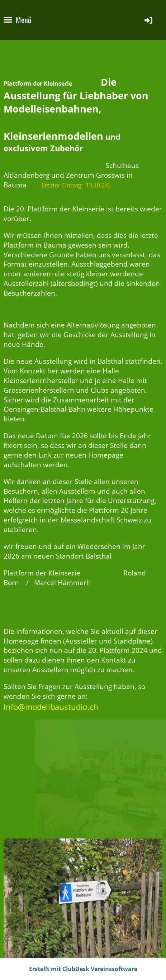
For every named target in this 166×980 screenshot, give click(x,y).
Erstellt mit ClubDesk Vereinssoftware (83, 969)
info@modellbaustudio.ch (51, 707)
